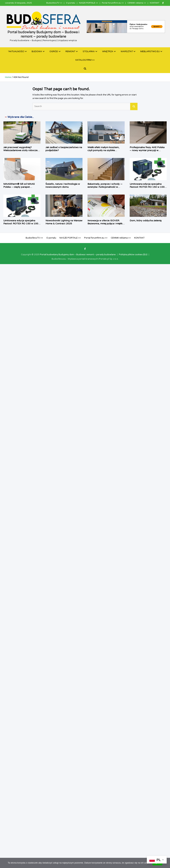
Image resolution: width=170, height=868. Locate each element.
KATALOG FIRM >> (85, 60)
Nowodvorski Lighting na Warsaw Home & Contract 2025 (64, 222)
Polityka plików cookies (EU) (133, 255)
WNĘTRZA (108, 51)
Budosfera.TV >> (54, 3)
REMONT (70, 51)
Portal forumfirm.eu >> (113, 3)
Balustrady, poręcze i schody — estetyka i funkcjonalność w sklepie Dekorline (105, 187)
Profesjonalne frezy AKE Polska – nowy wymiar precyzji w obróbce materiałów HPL (147, 150)
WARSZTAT (127, 51)
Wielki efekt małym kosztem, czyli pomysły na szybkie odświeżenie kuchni (103, 150)
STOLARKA (89, 51)
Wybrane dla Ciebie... (21, 117)
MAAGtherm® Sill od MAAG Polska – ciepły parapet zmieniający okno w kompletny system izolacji (20, 189)
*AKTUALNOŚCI (16, 51)
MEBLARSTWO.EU (150, 51)
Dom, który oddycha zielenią (146, 221)
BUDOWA (37, 51)
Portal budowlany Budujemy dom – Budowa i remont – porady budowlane (78, 255)
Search (134, 106)
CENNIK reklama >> (137, 3)
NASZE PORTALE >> (88, 3)
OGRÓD (54, 51)
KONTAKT (155, 3)
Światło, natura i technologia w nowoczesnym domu (63, 185)
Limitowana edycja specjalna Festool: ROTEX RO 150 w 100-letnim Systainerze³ (148, 187)
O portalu (71, 3)
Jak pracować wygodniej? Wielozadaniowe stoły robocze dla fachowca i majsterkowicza (20, 150)
